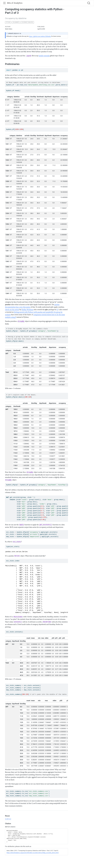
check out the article (12, 310)
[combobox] (89, 3)
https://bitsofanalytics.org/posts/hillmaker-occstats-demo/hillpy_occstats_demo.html (33, 853)
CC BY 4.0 (8, 819)
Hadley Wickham (27, 310)
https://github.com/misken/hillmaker (40, 36)
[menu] (4, 3)
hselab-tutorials (44, 56)
